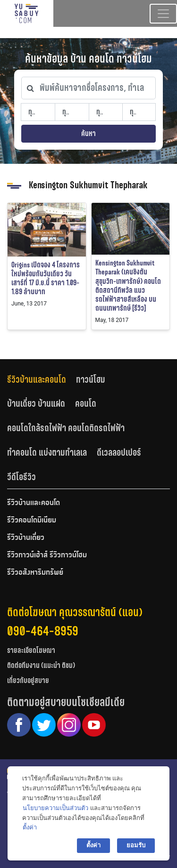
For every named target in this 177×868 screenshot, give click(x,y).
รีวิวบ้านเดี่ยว (26, 538)
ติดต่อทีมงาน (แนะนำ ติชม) (41, 665)
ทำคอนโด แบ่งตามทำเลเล (47, 452)
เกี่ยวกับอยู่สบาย (28, 680)
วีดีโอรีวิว (21, 477)
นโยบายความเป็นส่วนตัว (55, 808)
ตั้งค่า (30, 827)
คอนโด (86, 403)
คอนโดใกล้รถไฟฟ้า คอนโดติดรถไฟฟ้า (66, 428)
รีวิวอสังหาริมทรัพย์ (35, 573)
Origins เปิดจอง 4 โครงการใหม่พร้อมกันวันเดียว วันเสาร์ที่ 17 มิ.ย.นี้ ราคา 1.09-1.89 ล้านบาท (46, 278)
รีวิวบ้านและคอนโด (37, 379)
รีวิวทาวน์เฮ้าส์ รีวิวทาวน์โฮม (47, 555)
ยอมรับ (136, 845)
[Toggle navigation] (163, 14)
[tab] (42, 379)
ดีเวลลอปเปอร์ (119, 452)
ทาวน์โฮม (91, 379)
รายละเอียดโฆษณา (31, 650)
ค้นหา (88, 133)
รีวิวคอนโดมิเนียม (32, 521)
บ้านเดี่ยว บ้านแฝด (36, 403)
